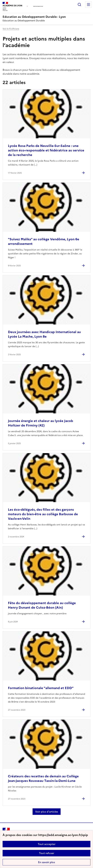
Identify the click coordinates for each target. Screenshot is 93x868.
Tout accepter (47, 844)
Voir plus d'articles (47, 812)
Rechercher (79, 5)
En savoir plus (46, 862)
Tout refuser (47, 853)
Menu (88, 5)
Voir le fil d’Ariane (11, 29)
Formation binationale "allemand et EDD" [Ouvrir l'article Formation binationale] (41, 688)
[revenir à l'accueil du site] (46, 17)
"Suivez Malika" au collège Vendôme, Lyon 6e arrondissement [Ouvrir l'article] (44, 241)
